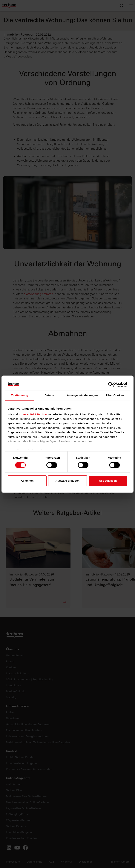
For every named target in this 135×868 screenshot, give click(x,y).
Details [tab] (49, 395)
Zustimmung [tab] (20, 395)
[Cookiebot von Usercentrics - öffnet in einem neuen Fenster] (111, 384)
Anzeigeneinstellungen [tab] (82, 395)
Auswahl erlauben (67, 481)
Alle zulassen (108, 481)
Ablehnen (27, 481)
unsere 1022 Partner (33, 414)
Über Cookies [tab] (115, 395)
